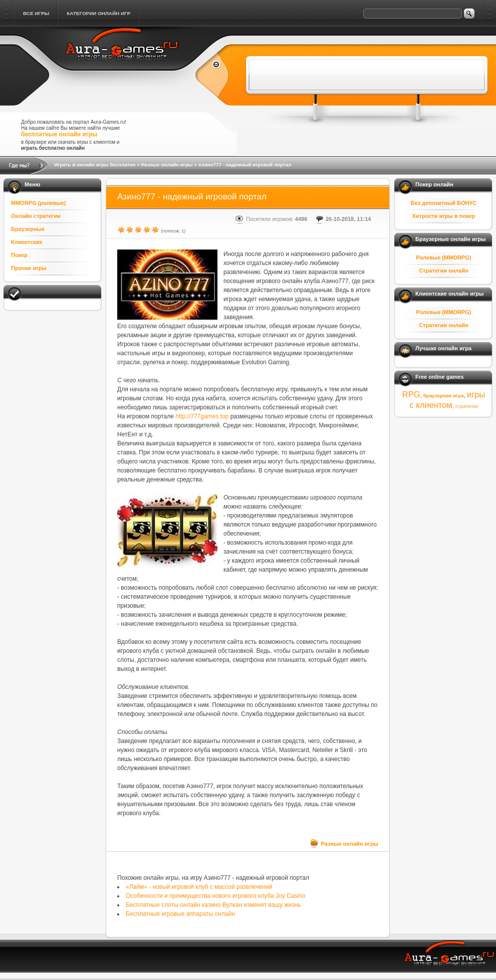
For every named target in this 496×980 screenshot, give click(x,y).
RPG (411, 394)
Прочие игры (29, 268)
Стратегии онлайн (444, 271)
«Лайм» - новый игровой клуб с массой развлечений (199, 887)
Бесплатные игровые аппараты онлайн (180, 914)
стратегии (467, 406)
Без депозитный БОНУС (444, 203)
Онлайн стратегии (36, 216)
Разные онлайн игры (167, 165)
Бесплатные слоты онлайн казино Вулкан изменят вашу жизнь (213, 905)
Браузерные (28, 229)
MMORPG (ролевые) (39, 203)
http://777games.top (202, 416)
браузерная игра (444, 396)
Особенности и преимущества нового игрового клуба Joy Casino (215, 896)
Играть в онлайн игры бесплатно (95, 165)
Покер (19, 255)
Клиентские (27, 242)
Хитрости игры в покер (443, 216)
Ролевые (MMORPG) (444, 258)
